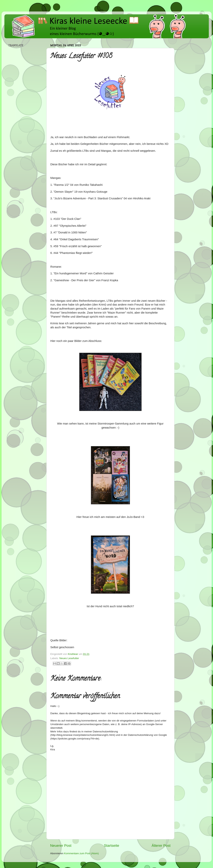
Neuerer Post (61, 846)
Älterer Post (161, 846)
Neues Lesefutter (69, 658)
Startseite (112, 846)
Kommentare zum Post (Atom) (81, 853)
